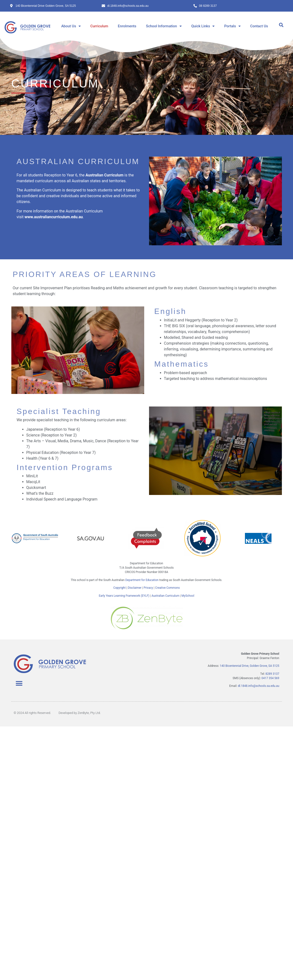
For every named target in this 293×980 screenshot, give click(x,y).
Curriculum (99, 26)
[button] (281, 25)
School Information (164, 26)
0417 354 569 (270, 678)
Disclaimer (135, 588)
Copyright (120, 588)
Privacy (148, 588)
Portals (232, 26)
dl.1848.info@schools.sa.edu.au (259, 686)
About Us (71, 26)
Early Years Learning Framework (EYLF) (124, 596)
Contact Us (259, 26)
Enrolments (127, 26)
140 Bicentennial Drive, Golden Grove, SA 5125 (250, 666)
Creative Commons (167, 588)
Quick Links (203, 26)
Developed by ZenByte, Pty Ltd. (79, 713)
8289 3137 (272, 674)
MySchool (188, 596)
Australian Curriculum (165, 596)
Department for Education (142, 580)
